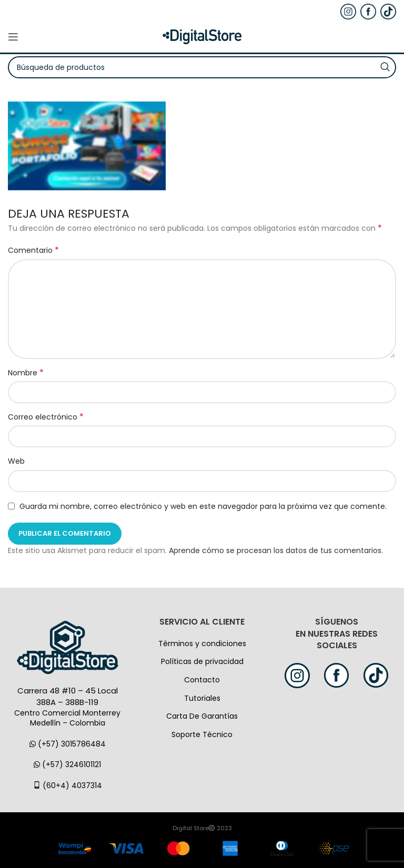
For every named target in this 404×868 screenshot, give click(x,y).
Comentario (33, 250)
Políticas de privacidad (202, 661)
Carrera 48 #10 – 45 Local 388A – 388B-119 (68, 696)
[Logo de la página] (202, 36)
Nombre (26, 373)
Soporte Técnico (202, 734)
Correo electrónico (46, 417)
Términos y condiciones (202, 644)
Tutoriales (202, 698)
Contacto (202, 680)
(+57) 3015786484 (68, 744)
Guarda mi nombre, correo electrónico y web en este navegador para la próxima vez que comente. (203, 506)
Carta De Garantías (202, 716)
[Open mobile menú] (13, 37)
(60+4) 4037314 (68, 785)
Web (16, 461)
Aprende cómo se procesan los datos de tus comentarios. (276, 550)
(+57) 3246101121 (67, 764)
